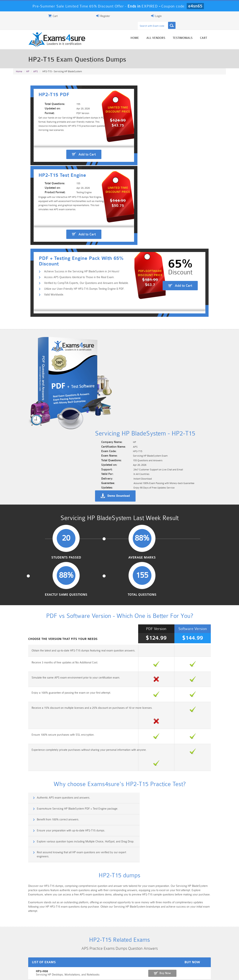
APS (36, 64)
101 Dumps (66, 952)
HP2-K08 (20, 739)
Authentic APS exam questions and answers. (46, 571)
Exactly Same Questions (147, 386)
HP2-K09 (20, 752)
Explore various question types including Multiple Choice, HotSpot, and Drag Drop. (65, 605)
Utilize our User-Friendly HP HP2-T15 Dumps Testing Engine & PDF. (68, 193)
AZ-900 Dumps (102, 958)
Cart (221, 30)
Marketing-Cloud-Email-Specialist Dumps (208, 953)
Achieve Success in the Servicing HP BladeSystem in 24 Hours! (66, 175)
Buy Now (211, 728)
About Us (32, 974)
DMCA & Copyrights (122, 974)
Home (153, 30)
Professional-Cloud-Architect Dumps (137, 953)
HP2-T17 (20, 765)
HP (28, 64)
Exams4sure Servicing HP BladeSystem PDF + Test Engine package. (170, 571)
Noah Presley (118, 918)
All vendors (174, 30)
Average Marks (92, 386)
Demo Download (136, 301)
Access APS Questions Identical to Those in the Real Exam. (63, 181)
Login (202, 16)
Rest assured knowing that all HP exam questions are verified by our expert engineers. (174, 605)
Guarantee (50, 974)
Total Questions (201, 386)
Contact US (97, 974)
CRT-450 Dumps (173, 952)
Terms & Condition (73, 974)
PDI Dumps (66, 958)
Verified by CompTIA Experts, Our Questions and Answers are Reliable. (70, 187)
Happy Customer (118, 925)
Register (183, 16)
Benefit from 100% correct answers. (41, 587)
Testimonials (201, 30)
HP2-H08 (20, 726)
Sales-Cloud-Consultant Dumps (102, 953)
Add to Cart (68, 142)
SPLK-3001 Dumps (173, 958)
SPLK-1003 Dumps (137, 958)
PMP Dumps (31, 952)
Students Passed (38, 386)
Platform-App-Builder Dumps (31, 959)
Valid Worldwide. (38, 199)
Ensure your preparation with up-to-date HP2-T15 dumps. (163, 587)
